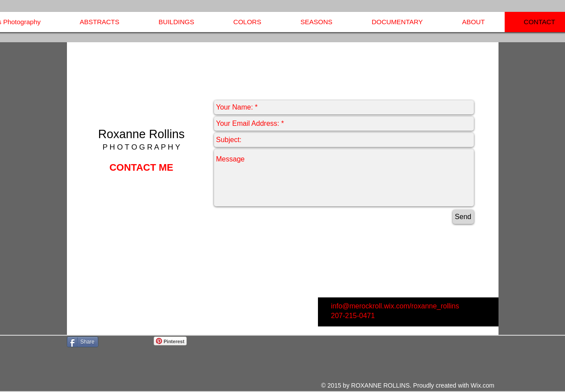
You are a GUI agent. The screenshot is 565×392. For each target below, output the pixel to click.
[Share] (83, 342)
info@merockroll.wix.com (370, 306)
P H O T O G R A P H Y (141, 147)
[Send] (463, 217)
